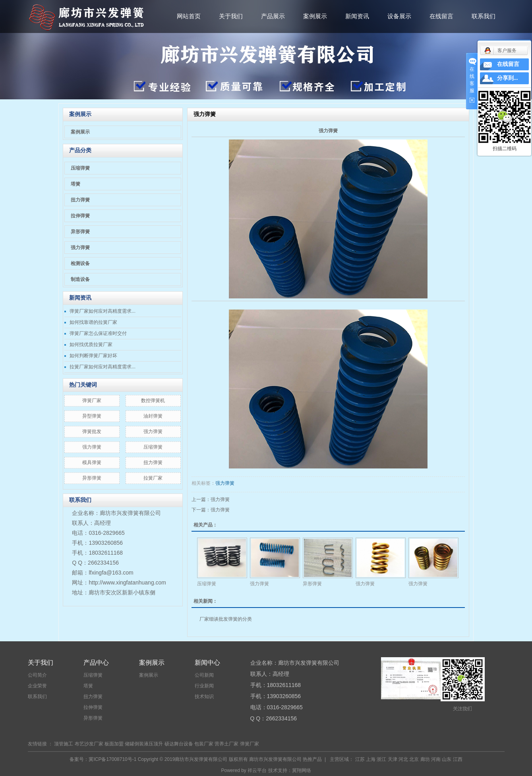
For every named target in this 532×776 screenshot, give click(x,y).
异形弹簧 (80, 232)
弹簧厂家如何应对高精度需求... (103, 311)
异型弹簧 (92, 416)
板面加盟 (114, 744)
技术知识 (204, 697)
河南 (436, 759)
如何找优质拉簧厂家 (91, 344)
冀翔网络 (302, 770)
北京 (414, 759)
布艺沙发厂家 (89, 744)
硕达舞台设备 (179, 744)
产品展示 (273, 16)
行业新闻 (204, 686)
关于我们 (231, 16)
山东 (447, 759)
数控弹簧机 (153, 401)
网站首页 (189, 16)
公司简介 (37, 675)
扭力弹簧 (80, 200)
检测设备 (80, 263)
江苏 (360, 759)
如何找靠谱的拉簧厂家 (93, 322)
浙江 (381, 759)
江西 (458, 759)
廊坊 (425, 759)
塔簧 (75, 184)
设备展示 (399, 16)
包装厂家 (204, 744)
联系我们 (484, 16)
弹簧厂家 (92, 401)
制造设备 (80, 279)
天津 (393, 759)
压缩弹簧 (80, 168)
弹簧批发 (92, 432)
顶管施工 (64, 744)
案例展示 (315, 16)
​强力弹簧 (153, 432)
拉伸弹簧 (80, 216)
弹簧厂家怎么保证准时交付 (98, 333)
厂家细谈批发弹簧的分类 (226, 619)
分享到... (508, 78)
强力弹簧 (80, 248)
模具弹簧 (92, 463)
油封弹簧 (153, 416)
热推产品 (312, 759)
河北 (403, 759)
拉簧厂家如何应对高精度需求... (103, 367)
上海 (371, 759)
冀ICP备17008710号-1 (112, 759)
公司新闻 (204, 675)
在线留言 (441, 16)
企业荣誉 (37, 686)
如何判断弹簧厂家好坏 (93, 356)
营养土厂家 (226, 744)
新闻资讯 (357, 16)
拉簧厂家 (153, 478)
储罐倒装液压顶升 (144, 744)
